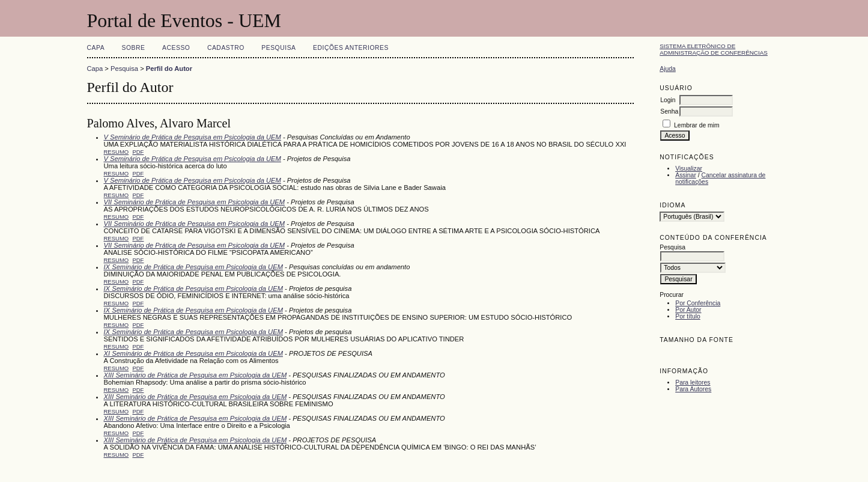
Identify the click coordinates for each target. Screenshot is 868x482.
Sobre (134, 48)
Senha (669, 111)
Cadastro (226, 48)
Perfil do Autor (169, 69)
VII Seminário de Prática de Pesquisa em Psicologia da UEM (195, 202)
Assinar (686, 175)
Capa (96, 48)
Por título (688, 316)
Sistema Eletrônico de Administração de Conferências (714, 49)
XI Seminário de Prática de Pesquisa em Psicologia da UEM (193, 353)
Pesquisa (278, 48)
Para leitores (693, 383)
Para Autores (693, 389)
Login (668, 100)
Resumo (117, 152)
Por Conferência (698, 303)
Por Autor (688, 310)
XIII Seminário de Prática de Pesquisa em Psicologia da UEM (196, 375)
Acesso (176, 48)
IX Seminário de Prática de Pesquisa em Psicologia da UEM (193, 267)
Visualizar (689, 169)
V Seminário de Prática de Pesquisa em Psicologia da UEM (193, 137)
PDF (138, 152)
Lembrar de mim (697, 125)
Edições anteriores (351, 48)
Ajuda (668, 69)
